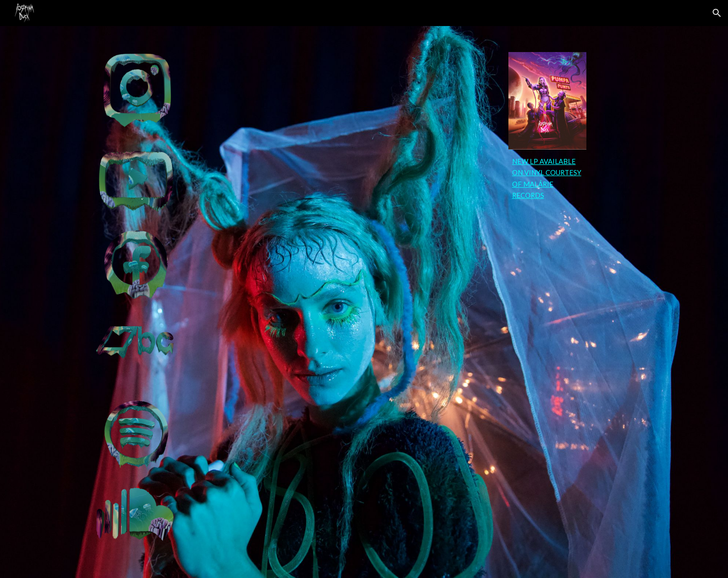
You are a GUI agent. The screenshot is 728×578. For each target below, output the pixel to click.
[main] (547, 179)
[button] (717, 13)
